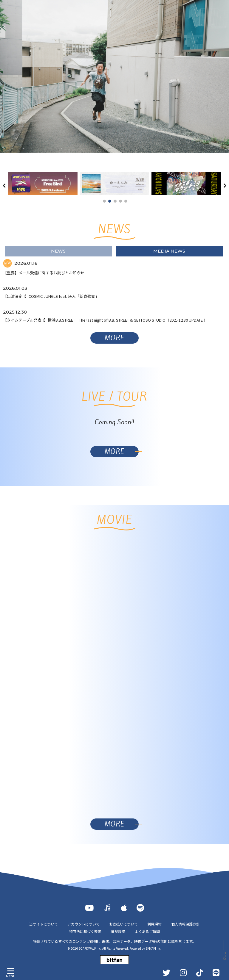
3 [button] (115, 201)
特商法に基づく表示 (85, 931)
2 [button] (110, 201)
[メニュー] (11, 971)
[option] (114, 76)
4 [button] (120, 201)
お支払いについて (123, 924)
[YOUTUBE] (89, 908)
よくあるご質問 (147, 931)
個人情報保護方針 (185, 924)
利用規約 (154, 924)
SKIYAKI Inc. (154, 948)
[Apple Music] (124, 908)
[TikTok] (200, 973)
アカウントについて (83, 924)
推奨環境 (118, 931)
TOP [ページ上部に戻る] (224, 956)
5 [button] (126, 201)
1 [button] (104, 201)
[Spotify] (140, 908)
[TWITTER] (166, 973)
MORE (114, 338)
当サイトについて (44, 924)
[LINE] (216, 973)
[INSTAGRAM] (183, 973)
